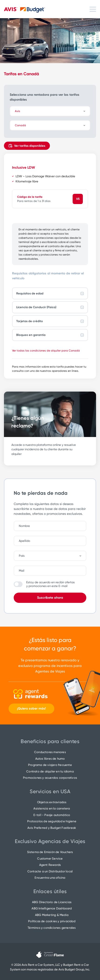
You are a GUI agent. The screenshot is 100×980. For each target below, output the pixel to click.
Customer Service (50, 859)
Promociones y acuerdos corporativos (50, 778)
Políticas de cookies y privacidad (52, 921)
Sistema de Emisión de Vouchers (50, 852)
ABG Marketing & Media (52, 915)
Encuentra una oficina (50, 878)
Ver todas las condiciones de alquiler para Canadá (46, 351)
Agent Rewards (50, 865)
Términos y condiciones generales (52, 928)
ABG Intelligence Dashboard (52, 908)
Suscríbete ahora (50, 598)
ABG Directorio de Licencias (52, 902)
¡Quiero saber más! (31, 709)
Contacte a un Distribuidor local (50, 871)
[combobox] (52, 556)
